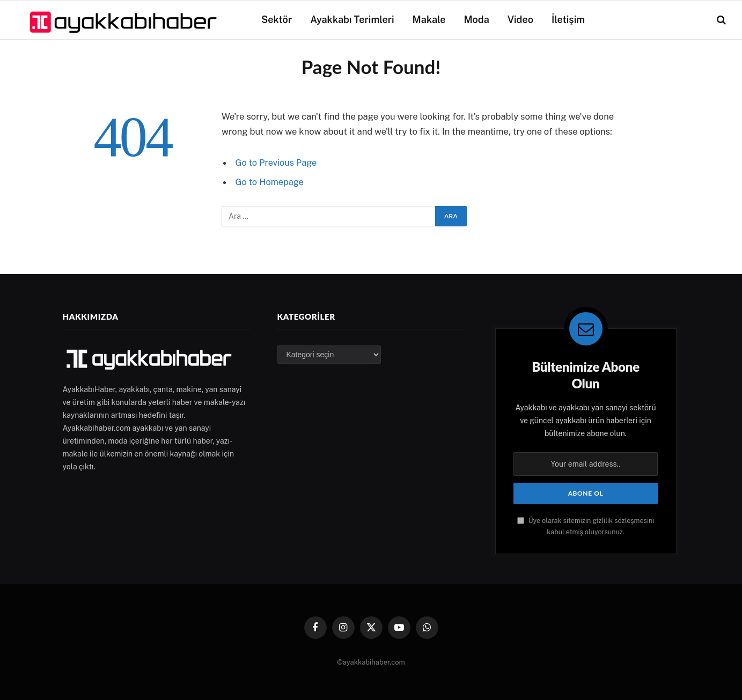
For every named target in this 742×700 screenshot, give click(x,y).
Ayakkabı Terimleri (352, 20)
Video (520, 20)
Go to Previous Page (277, 163)
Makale (429, 20)
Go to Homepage (270, 182)
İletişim (568, 20)
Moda (477, 20)
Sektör (277, 20)
